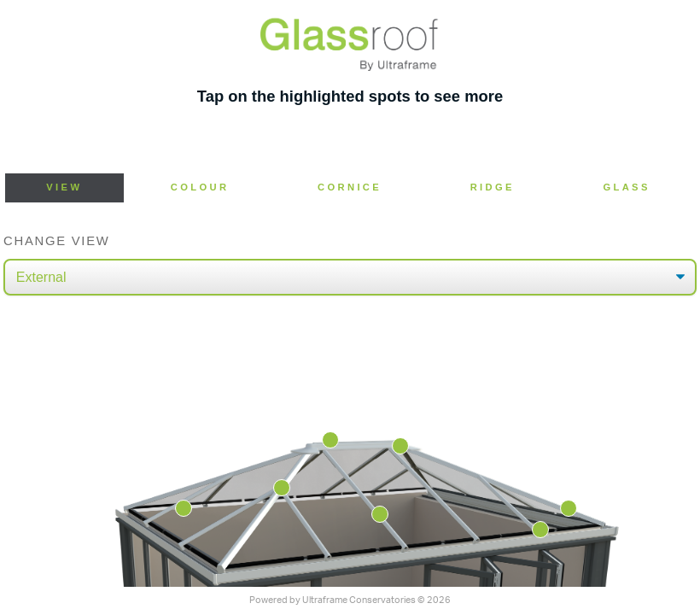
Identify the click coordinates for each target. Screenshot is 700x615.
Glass (626, 187)
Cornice (350, 187)
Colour (200, 187)
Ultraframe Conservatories (359, 600)
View (64, 187)
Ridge (493, 187)
